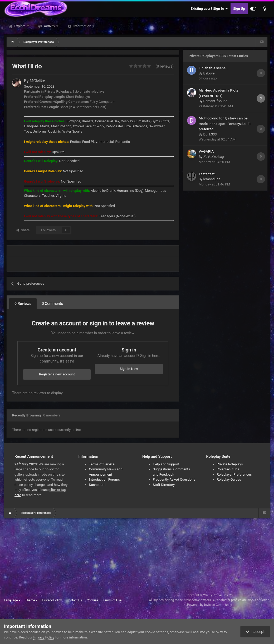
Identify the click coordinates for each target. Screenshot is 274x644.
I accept (255, 632)
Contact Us (74, 600)
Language (12, 600)
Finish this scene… (213, 68)
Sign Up (239, 9)
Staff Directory (164, 485)
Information (82, 26)
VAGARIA (206, 151)
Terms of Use (112, 600)
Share (23, 230)
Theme (31, 600)
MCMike (38, 81)
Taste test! (207, 174)
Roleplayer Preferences (234, 474)
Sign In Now (129, 369)
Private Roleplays (230, 464)
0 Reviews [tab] (23, 304)
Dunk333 (210, 134)
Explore (20, 26)
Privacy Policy (52, 600)
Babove (209, 73)
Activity (49, 26)
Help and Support (166, 464)
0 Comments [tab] (52, 304)
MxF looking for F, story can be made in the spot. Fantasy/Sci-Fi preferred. (225, 124)
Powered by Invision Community (210, 605)
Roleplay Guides (229, 479)
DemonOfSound (215, 101)
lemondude (212, 179)
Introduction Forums (104, 479)
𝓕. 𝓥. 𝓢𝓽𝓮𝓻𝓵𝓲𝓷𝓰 (213, 157)
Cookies (92, 600)
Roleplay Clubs (228, 469)
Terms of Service (102, 464)
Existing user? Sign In (209, 9)
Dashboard (97, 485)
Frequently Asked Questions (174, 479)
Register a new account (57, 374)
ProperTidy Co (223, 595)
